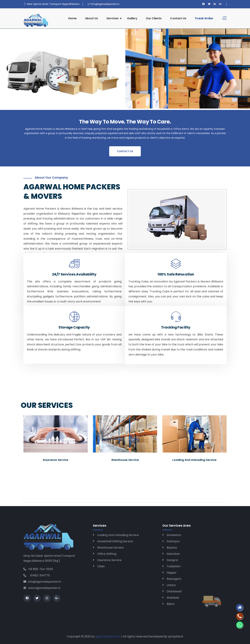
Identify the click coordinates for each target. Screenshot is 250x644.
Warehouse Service (110, 548)
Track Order (204, 18)
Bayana (172, 548)
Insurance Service (109, 560)
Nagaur (172, 573)
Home (72, 18)
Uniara (171, 585)
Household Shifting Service (115, 541)
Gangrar (172, 560)
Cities (101, 566)
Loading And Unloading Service (118, 535)
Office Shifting (107, 554)
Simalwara (174, 535)
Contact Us (178, 18)
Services (112, 18)
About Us (91, 18)
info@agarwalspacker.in (42, 582)
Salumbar (173, 554)
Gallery (132, 18)
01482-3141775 (37, 575)
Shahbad (173, 598)
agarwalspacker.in (108, 636)
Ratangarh (174, 579)
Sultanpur (173, 541)
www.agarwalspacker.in (42, 588)
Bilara (170, 604)
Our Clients (154, 18)
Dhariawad (174, 591)
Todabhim (174, 566)
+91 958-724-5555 (38, 569)
